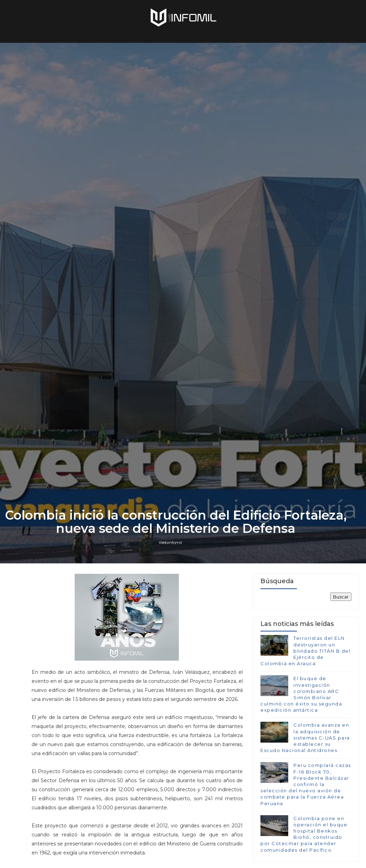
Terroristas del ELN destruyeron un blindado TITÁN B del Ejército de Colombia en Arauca (305, 651)
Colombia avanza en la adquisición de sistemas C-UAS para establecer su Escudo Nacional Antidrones (305, 738)
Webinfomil (170, 542)
